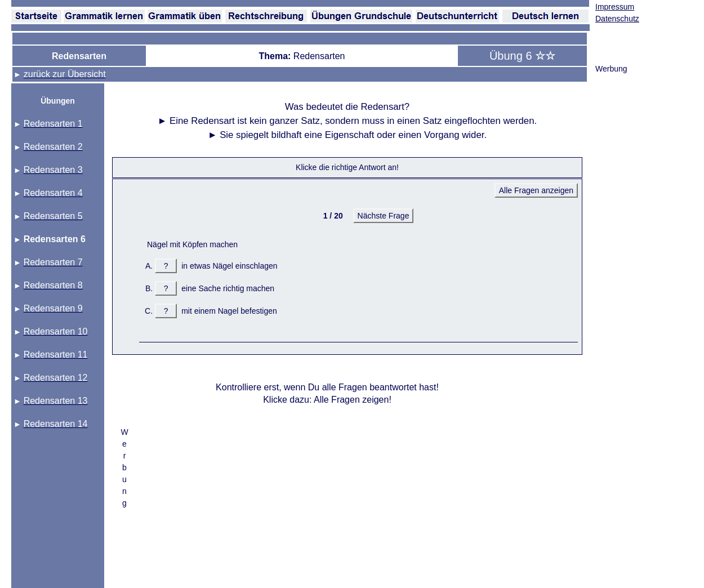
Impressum (615, 7)
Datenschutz (617, 19)
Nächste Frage (384, 216)
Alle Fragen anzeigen (536, 190)
